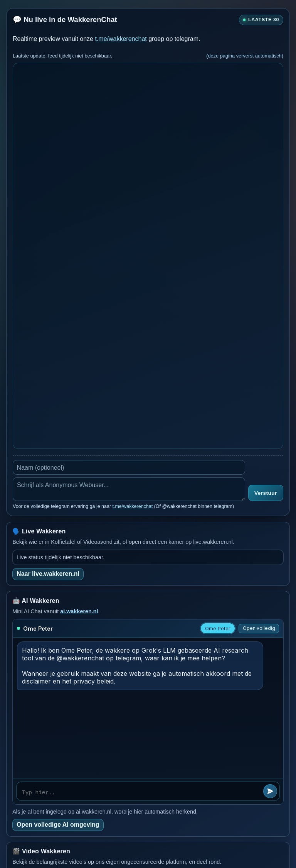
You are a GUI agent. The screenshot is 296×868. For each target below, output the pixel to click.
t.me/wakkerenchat (121, 39)
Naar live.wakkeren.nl (48, 574)
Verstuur (266, 493)
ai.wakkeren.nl (79, 611)
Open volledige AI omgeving (58, 825)
